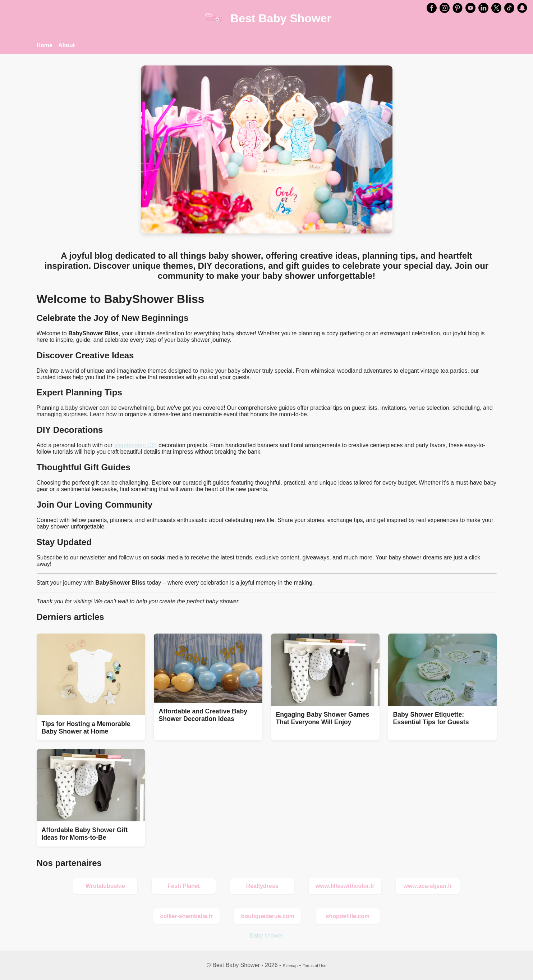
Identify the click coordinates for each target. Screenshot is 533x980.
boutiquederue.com (268, 916)
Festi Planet (184, 886)
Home (45, 45)
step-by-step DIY (136, 445)
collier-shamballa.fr (187, 916)
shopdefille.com (348, 916)
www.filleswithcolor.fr (345, 886)
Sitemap (290, 966)
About (66, 45)
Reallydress (262, 886)
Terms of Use (314, 966)
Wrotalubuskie (105, 886)
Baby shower (266, 936)
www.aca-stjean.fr (428, 886)
